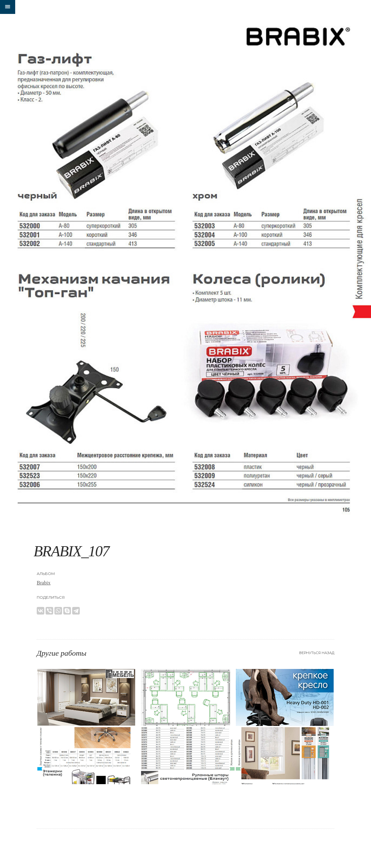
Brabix (44, 583)
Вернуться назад (317, 653)
